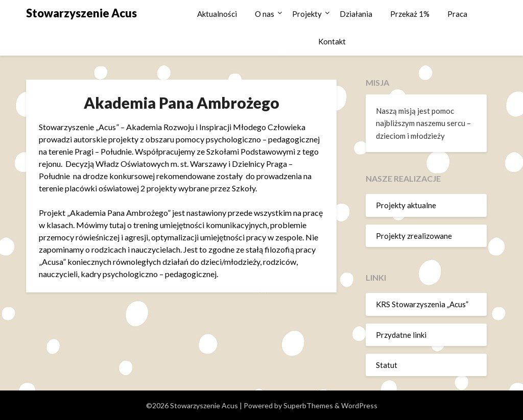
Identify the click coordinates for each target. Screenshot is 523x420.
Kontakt (332, 41)
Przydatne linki (401, 335)
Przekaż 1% (410, 14)
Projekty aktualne (406, 205)
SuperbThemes (308, 405)
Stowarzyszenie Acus (81, 13)
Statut (387, 365)
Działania (356, 14)
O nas (265, 14)
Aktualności (217, 14)
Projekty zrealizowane (414, 236)
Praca (457, 14)
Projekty (307, 14)
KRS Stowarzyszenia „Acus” (422, 304)
